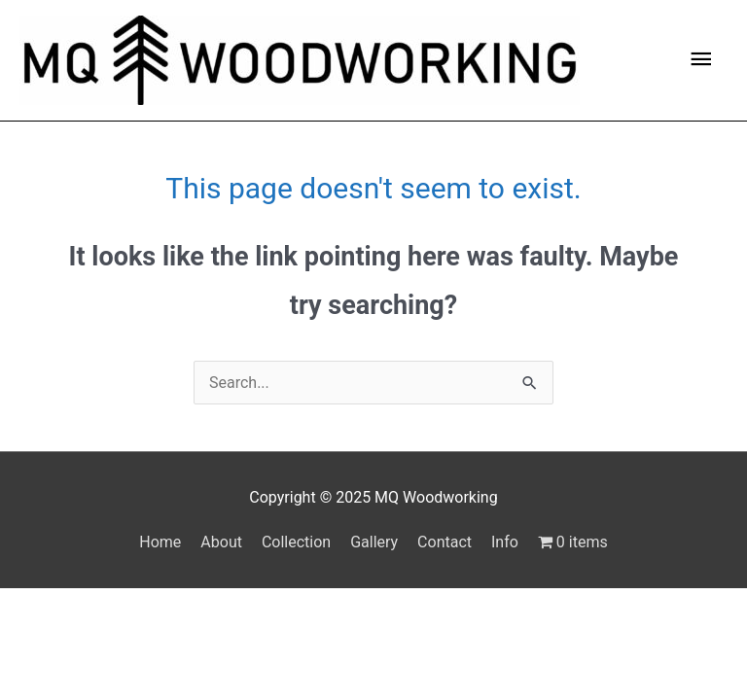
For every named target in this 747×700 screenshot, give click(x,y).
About (221, 542)
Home (160, 542)
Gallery (374, 542)
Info (505, 542)
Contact (445, 542)
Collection (296, 542)
